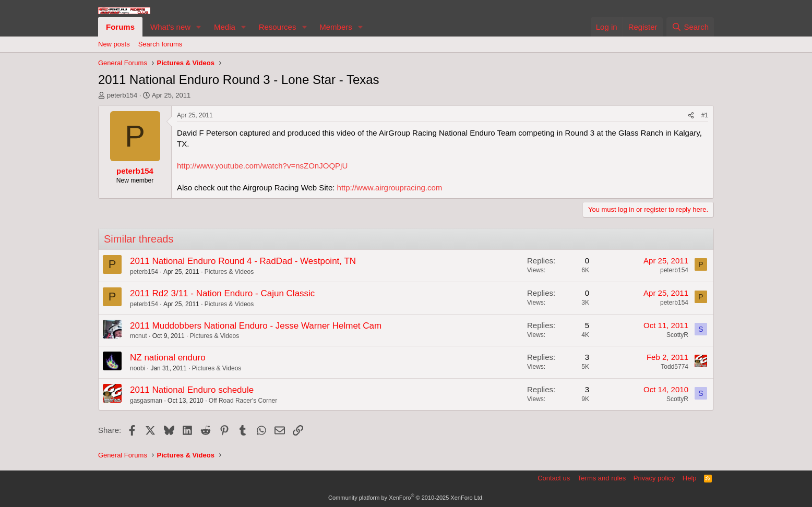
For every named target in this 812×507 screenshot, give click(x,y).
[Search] (690, 27)
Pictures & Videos (229, 272)
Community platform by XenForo (406, 498)
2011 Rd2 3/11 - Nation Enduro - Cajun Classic (222, 293)
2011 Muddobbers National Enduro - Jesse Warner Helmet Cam (256, 326)
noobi (138, 368)
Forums (120, 27)
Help (690, 478)
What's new (170, 27)
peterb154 (122, 95)
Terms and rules (602, 478)
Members (336, 27)
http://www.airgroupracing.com (390, 188)
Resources (278, 27)
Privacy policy (654, 478)
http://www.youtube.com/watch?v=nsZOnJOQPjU (262, 166)
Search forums (160, 44)
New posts (114, 44)
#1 (705, 115)
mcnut (139, 336)
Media (225, 27)
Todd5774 (674, 367)
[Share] (691, 116)
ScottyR (677, 335)
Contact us (554, 478)
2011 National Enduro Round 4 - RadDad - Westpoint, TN (243, 261)
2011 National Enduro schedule (192, 390)
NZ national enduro (168, 358)
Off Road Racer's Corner (243, 401)
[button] (199, 27)
